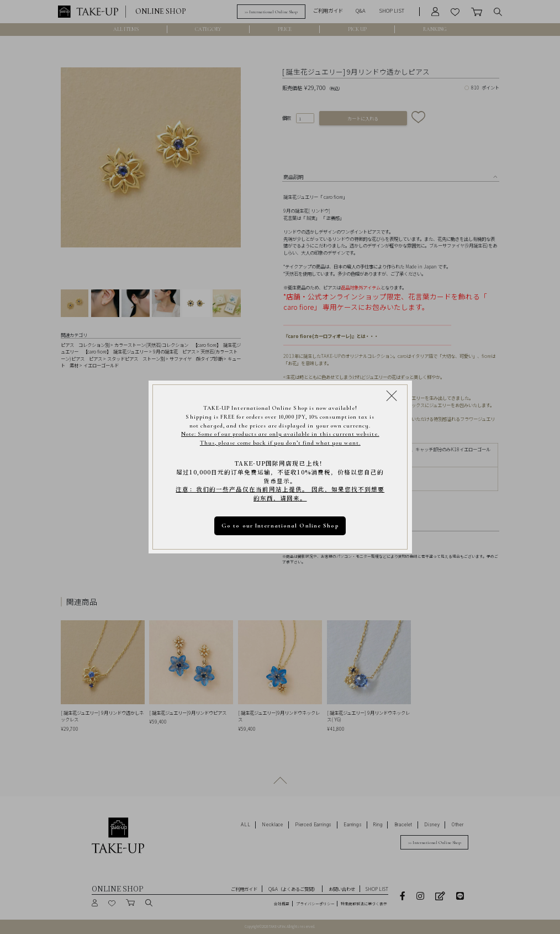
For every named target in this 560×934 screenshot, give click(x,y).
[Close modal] (392, 395)
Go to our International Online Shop (280, 526)
